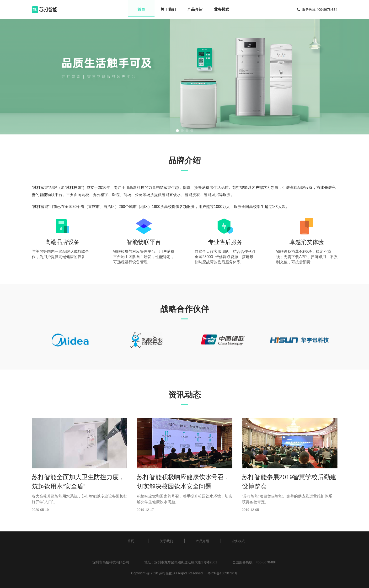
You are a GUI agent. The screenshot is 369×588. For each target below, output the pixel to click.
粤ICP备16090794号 (223, 573)
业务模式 (222, 9)
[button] (177, 131)
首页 (141, 9)
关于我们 (168, 9)
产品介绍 (195, 9)
